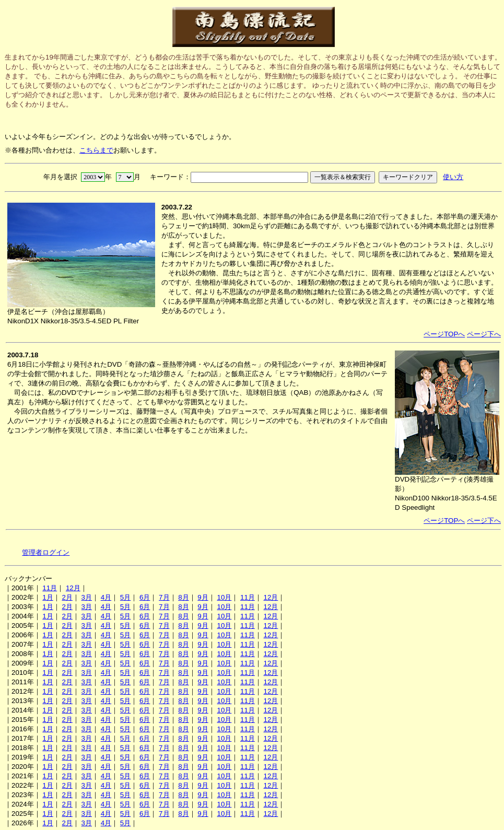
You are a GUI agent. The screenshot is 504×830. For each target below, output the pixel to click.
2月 (67, 597)
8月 (183, 597)
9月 (203, 597)
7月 (164, 597)
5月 (125, 597)
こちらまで (96, 150)
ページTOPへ (444, 334)
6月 (145, 597)
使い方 (453, 177)
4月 (106, 597)
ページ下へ (484, 334)
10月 (224, 597)
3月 (87, 597)
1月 (48, 597)
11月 (50, 588)
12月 (73, 588)
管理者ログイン (46, 552)
